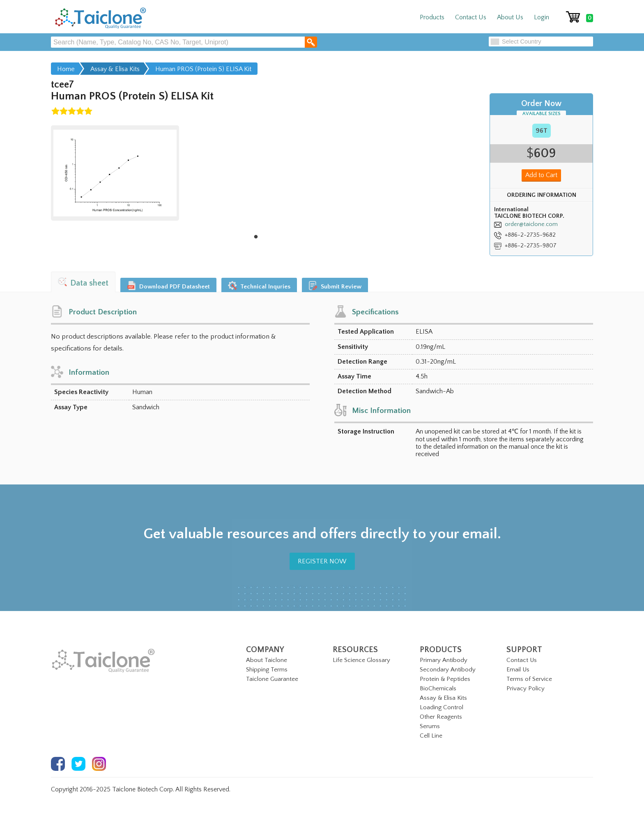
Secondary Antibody (448, 670)
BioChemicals (438, 688)
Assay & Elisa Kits (443, 698)
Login (542, 17)
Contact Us (471, 17)
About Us (510, 17)
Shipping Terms (267, 670)
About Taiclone (267, 660)
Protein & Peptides (445, 679)
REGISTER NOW (322, 561)
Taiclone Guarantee (272, 679)
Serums (430, 726)
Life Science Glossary (361, 660)
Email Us (518, 670)
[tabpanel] (115, 173)
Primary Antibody (444, 660)
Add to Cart (541, 175)
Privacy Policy (526, 688)
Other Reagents (441, 717)
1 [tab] (256, 237)
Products (432, 17)
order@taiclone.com (531, 224)
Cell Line (431, 736)
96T (542, 131)
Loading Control (442, 707)
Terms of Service (529, 679)
